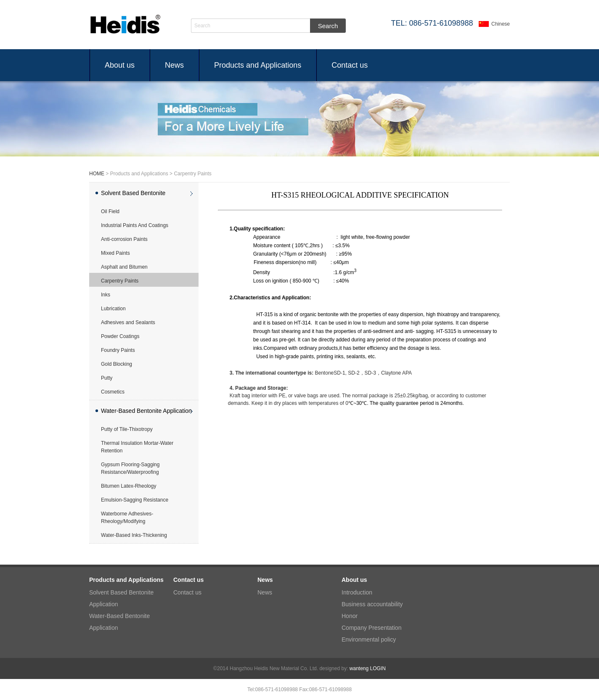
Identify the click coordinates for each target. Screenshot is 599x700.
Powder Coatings (120, 336)
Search (202, 26)
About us (120, 65)
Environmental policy (369, 639)
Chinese (501, 24)
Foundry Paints (118, 350)
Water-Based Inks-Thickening (134, 535)
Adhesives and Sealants (128, 322)
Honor (350, 616)
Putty (107, 378)
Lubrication (113, 309)
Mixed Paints (115, 253)
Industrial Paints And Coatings (135, 225)
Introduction (357, 592)
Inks (106, 295)
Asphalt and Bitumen (124, 267)
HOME (97, 174)
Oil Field (110, 211)
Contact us (350, 65)
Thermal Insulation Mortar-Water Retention (137, 447)
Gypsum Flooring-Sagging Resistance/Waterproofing (130, 468)
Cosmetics (113, 392)
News (174, 65)
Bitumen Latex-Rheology (129, 486)
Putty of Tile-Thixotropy (127, 429)
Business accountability (372, 604)
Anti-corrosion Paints (124, 239)
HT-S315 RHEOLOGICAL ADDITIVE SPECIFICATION (360, 195)
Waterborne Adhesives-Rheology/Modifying (127, 518)
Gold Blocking (117, 364)
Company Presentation (371, 628)
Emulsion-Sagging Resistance (135, 500)
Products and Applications (258, 65)
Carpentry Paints (120, 281)
